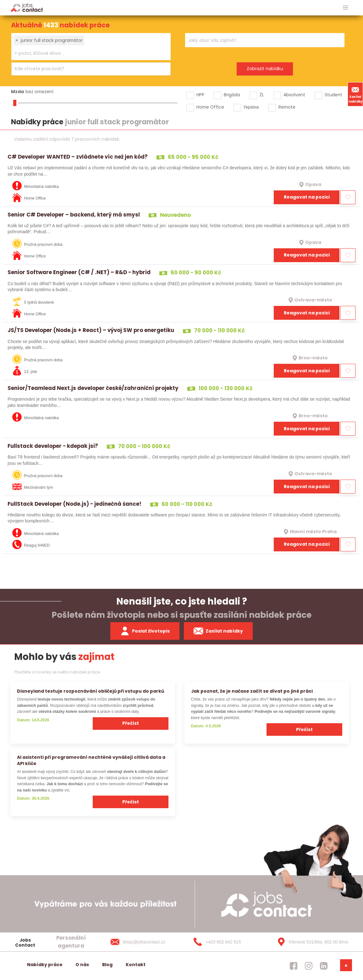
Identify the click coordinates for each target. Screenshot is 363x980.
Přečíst (131, 723)
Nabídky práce (45, 965)
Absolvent (294, 95)
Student (333, 95)
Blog (107, 965)
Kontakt (136, 965)
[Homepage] (27, 7)
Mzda (17, 92)
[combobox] (91, 47)
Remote (287, 107)
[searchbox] (87, 53)
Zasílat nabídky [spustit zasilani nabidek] (218, 631)
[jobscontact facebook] (294, 966)
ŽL (262, 95)
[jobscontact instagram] (309, 966)
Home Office (210, 107)
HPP (200, 95)
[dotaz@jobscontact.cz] (144, 942)
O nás (82, 965)
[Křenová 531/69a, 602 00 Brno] (311, 942)
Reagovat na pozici (307, 197)
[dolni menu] (346, 965)
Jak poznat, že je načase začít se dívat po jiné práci (252, 691)
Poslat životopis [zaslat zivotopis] (145, 631)
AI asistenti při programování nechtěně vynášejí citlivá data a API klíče (91, 760)
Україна (251, 107)
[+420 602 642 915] (227, 942)
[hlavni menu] (346, 8)
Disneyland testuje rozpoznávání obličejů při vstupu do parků (91, 691)
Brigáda (232, 95)
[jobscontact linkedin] (324, 966)
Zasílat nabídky (355, 94)
